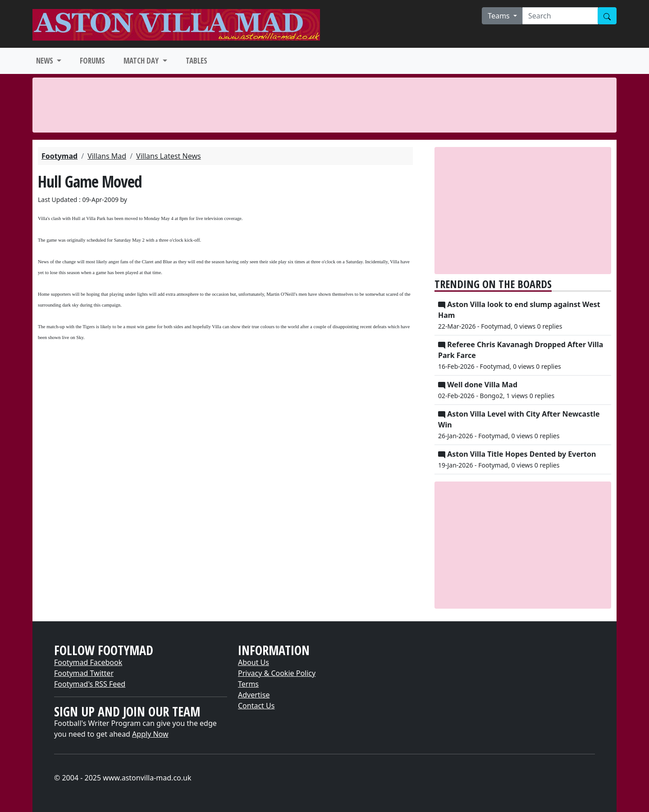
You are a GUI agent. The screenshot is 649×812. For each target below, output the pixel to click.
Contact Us (256, 706)
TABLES (197, 61)
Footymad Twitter (84, 673)
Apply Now (150, 734)
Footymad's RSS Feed (90, 684)
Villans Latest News (169, 156)
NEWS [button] (46, 61)
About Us (254, 662)
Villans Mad (107, 156)
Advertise (254, 695)
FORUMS (92, 61)
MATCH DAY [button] (142, 61)
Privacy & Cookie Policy (277, 673)
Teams (500, 16)
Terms (248, 684)
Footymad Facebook (88, 662)
